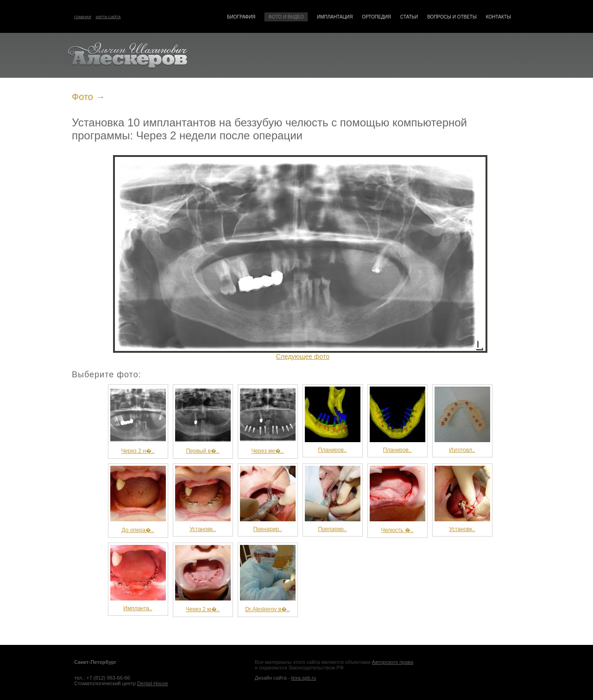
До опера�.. (138, 500)
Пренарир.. (268, 499)
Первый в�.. (203, 420)
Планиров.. (333, 420)
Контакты (498, 17)
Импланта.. (138, 578)
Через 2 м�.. (203, 579)
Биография (241, 17)
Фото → (88, 97)
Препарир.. (333, 499)
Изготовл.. (462, 420)
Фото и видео (286, 17)
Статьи (409, 17)
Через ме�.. (268, 420)
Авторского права (393, 662)
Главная (83, 17)
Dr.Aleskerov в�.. (268, 579)
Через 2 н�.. (138, 420)
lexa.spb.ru (304, 678)
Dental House (153, 683)
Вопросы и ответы (452, 17)
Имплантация (335, 17)
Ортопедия (376, 17)
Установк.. (203, 499)
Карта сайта (108, 17)
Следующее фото (303, 356)
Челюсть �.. (397, 500)
